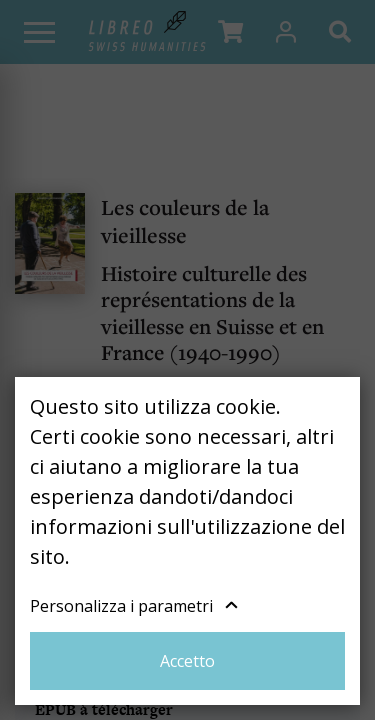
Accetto (187, 661)
